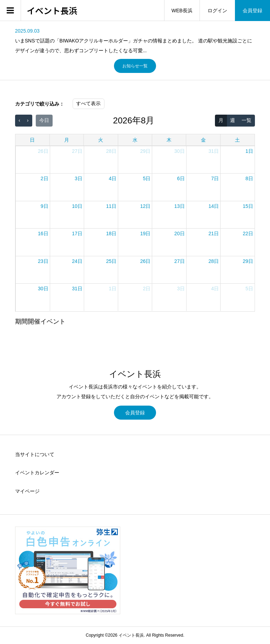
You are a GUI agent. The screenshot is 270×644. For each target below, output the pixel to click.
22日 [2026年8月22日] (248, 233)
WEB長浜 (182, 11)
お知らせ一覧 (135, 66)
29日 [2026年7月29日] (146, 151)
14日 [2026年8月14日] (214, 206)
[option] (135, 41)
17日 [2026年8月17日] (77, 233)
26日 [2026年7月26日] (43, 151)
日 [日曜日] (32, 140)
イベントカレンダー (37, 473)
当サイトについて (35, 454)
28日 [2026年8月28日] (214, 261)
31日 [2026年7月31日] (214, 151)
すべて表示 (88, 103)
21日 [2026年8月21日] (214, 233)
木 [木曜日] (169, 140)
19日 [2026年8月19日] (146, 233)
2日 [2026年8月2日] (45, 178)
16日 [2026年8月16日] (43, 233)
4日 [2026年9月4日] (215, 289)
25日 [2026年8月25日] (112, 261)
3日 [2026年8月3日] (79, 178)
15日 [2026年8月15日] (248, 206)
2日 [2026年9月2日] (147, 289)
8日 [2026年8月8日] (249, 178)
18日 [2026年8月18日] (112, 233)
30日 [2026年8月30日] (43, 289)
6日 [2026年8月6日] (181, 178)
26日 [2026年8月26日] (146, 261)
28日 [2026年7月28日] (112, 151)
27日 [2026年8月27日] (180, 261)
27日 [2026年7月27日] (77, 151)
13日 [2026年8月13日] (180, 206)
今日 (44, 120)
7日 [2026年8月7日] (215, 178)
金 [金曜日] (203, 140)
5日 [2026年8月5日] (147, 178)
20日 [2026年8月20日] (180, 233)
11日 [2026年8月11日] (112, 206)
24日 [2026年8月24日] (77, 261)
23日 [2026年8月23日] (43, 261)
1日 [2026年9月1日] (113, 289)
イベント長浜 (52, 11)
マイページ (27, 491)
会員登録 (252, 11)
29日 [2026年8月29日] (248, 261)
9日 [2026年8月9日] (45, 206)
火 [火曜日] (101, 140)
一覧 (247, 120)
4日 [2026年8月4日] (113, 178)
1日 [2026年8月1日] (249, 151)
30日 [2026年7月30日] (180, 151)
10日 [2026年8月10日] (77, 206)
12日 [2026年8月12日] (146, 206)
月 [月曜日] (67, 140)
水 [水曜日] (135, 140)
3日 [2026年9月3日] (181, 289)
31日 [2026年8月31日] (77, 289)
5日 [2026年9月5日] (249, 289)
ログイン (217, 11)
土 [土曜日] (237, 140)
